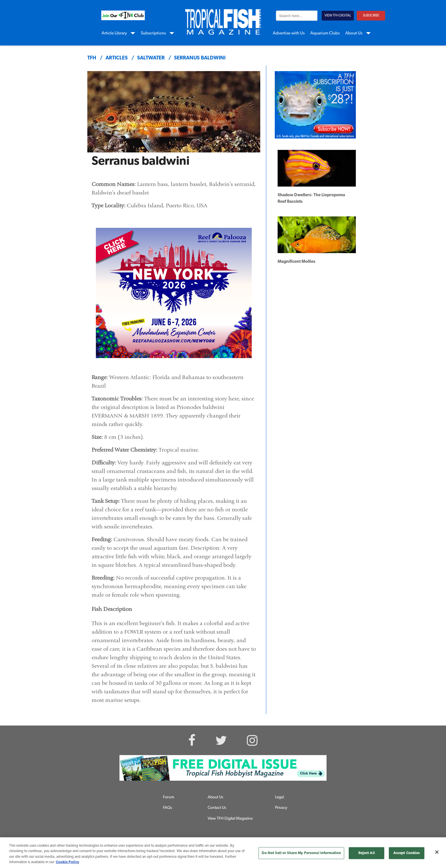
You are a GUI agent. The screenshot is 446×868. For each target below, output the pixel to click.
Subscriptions (153, 33)
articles (117, 58)
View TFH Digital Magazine (230, 819)
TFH (92, 58)
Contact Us (217, 808)
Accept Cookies (407, 853)
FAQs (168, 808)
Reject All (367, 853)
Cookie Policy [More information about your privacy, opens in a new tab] (67, 862)
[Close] (437, 852)
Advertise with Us (289, 33)
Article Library (114, 33)
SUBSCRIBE (371, 16)
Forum (169, 797)
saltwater (151, 58)
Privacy (281, 808)
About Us (354, 33)
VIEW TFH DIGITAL (338, 16)
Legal (279, 797)
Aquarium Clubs (325, 33)
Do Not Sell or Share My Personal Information (301, 853)
